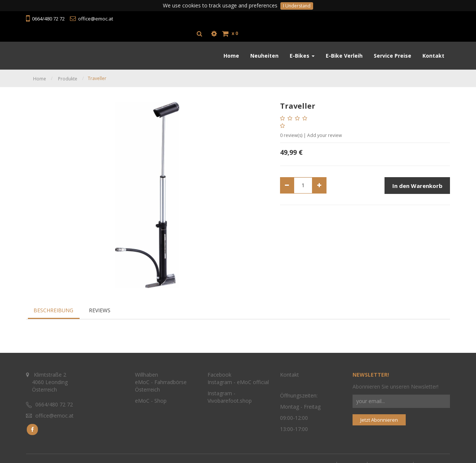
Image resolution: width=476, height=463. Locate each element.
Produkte (68, 64)
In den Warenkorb (417, 171)
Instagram (220, 378)
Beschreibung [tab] (53, 295)
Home (40, 64)
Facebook (219, 371)
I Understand (297, 6)
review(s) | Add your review (311, 120)
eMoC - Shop (152, 397)
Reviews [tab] (100, 295)
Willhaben (147, 371)
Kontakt (290, 371)
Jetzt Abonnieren (379, 416)
